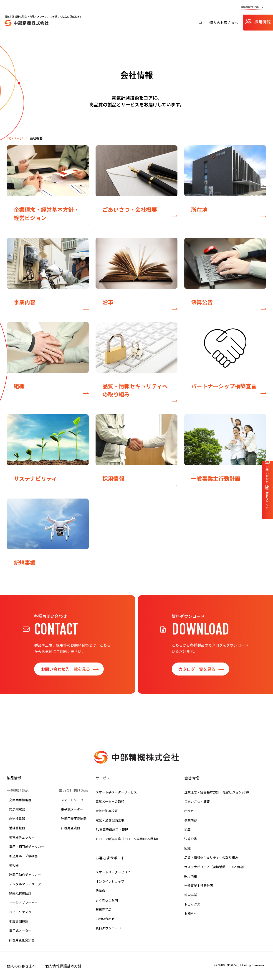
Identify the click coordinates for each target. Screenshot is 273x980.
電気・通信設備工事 (110, 820)
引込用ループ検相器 (23, 856)
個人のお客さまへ (224, 23)
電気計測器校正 (107, 811)
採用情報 (263, 22)
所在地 (189, 811)
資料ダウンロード (108, 928)
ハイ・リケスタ (20, 912)
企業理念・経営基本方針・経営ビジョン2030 (217, 792)
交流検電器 (17, 809)
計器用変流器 (71, 828)
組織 (187, 848)
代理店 (100, 891)
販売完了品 (104, 909)
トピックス (192, 904)
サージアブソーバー (23, 903)
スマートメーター (74, 800)
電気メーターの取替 (110, 801)
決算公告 (191, 839)
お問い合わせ (105, 919)
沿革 (187, 829)
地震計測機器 (19, 921)
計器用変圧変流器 (22, 940)
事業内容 (191, 820)
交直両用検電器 (20, 800)
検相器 (14, 865)
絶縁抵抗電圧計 (20, 893)
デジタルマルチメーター (27, 884)
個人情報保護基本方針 (63, 966)
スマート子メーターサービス (116, 792)
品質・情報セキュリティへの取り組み (211, 857)
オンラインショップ (110, 881)
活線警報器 (17, 828)
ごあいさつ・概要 (197, 801)
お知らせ (191, 913)
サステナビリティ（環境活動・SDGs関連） (215, 867)
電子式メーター (20, 931)
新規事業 (191, 895)
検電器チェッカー (22, 837)
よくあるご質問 (107, 900)
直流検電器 (17, 819)
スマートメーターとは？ (113, 872)
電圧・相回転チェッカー (27, 847)
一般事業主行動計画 (199, 885)
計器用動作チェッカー (25, 875)
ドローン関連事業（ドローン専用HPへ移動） (128, 839)
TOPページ (15, 138)
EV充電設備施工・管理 (112, 829)
